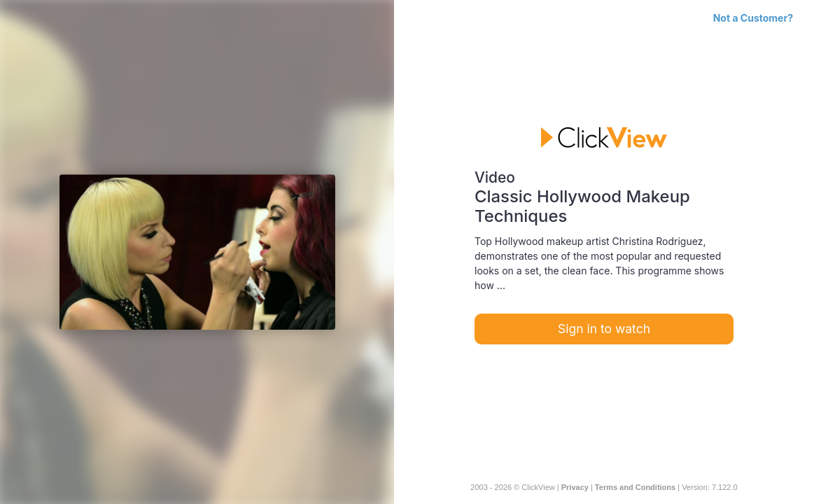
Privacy (575, 487)
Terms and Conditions (635, 487)
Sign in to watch (604, 329)
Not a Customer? (753, 18)
